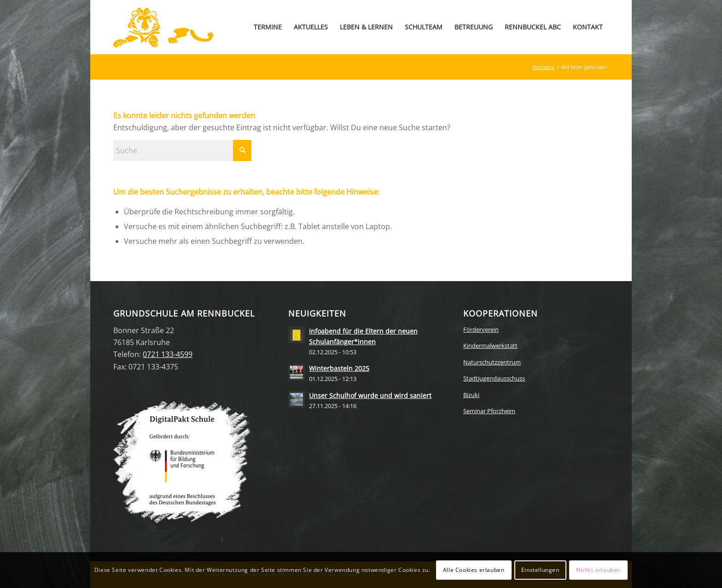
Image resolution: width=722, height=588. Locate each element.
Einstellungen (540, 570)
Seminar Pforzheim (489, 411)
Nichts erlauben (598, 570)
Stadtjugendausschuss (494, 378)
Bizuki (471, 395)
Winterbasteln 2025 (339, 368)
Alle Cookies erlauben (474, 570)
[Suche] (182, 150)
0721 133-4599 (168, 354)
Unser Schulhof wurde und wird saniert (370, 395)
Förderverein (481, 329)
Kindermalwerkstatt (490, 346)
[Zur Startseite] (163, 27)
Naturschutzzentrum (492, 362)
